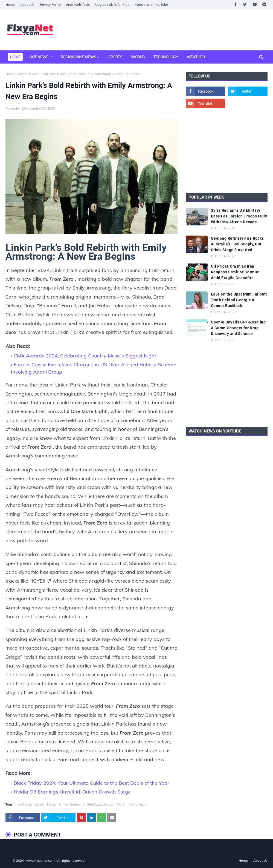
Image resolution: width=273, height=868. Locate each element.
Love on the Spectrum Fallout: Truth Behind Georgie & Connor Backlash (239, 300)
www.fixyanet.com (40, 860)
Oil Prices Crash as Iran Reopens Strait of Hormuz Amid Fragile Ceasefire (235, 272)
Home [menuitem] (15, 57)
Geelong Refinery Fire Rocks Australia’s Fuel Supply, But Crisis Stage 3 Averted (237, 244)
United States (69, 804)
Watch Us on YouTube (151, 5)
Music (39, 804)
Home (10, 5)
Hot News (24, 804)
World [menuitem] (138, 57)
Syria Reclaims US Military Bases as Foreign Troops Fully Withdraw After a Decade (239, 216)
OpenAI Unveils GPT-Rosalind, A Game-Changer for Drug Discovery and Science (239, 328)
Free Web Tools (78, 5)
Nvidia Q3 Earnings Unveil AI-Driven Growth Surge (72, 792)
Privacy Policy (50, 5)
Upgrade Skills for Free (112, 5)
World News (27, 74)
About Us (27, 5)
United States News (98, 804)
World (121, 804)
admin (14, 108)
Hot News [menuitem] (39, 57)
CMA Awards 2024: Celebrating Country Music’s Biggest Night (85, 356)
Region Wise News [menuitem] (78, 57)
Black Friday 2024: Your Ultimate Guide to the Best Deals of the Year (92, 783)
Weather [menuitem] (196, 57)
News (51, 804)
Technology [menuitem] (166, 57)
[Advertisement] (227, 150)
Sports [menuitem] (115, 57)
